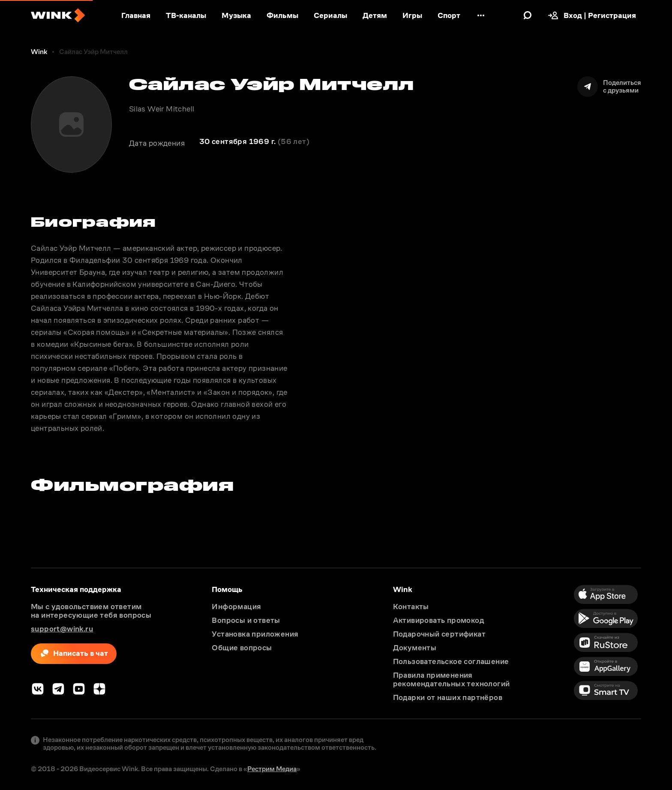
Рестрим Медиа (272, 769)
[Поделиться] (609, 87)
